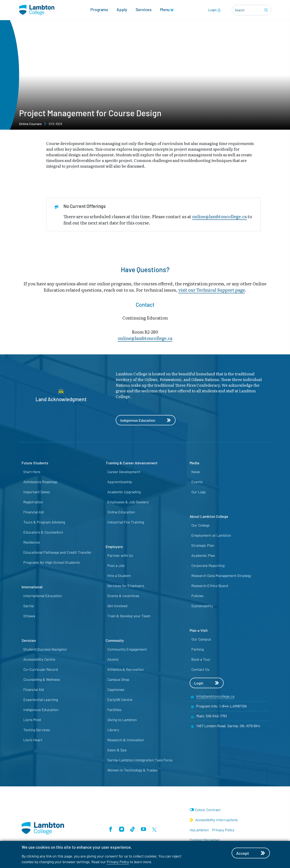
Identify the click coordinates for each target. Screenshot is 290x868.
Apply (122, 10)
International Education (43, 596)
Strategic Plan (203, 546)
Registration (33, 502)
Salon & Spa (117, 750)
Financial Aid (34, 512)
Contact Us (200, 670)
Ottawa (29, 616)
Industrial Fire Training (126, 522)
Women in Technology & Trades (132, 770)
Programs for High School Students (52, 563)
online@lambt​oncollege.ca (145, 338)
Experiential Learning (41, 700)
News (196, 472)
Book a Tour (201, 659)
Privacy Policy (118, 862)
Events (197, 482)
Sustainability (202, 606)
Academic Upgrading (124, 492)
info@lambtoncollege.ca (215, 697)
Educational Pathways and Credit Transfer (57, 552)
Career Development (124, 472)
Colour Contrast (208, 810)
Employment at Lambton (211, 535)
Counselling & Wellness (42, 680)
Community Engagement (127, 649)
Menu (167, 10)
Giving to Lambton (122, 720)
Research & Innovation (126, 740)
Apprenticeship (120, 482)
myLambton (199, 830)
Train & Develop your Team (129, 616)
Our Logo (199, 492)
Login (215, 10)
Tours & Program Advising (44, 522)
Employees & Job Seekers (128, 502)
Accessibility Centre (39, 659)
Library (113, 730)
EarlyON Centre (120, 700)
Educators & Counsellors (43, 532)
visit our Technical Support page (212, 290)
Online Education (121, 512)
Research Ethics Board (210, 586)
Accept (251, 853)
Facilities (114, 710)
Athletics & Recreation (125, 670)
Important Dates (37, 492)
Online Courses (30, 124)
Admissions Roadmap (40, 482)
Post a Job (116, 566)
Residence (32, 542)
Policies (197, 596)
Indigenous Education (146, 420)
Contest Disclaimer (205, 840)
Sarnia (28, 606)
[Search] (267, 10)
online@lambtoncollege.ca (219, 216)
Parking (197, 649)
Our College (200, 525)
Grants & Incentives (123, 596)
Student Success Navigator (45, 649)
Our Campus (201, 639)
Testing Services (37, 730)
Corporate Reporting (208, 566)
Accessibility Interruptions (214, 820)
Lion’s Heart (33, 740)
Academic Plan (203, 556)
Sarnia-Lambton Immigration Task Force (140, 760)
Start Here (32, 472)
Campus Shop (118, 680)
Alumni (113, 659)
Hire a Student (119, 576)
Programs (99, 10)
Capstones (116, 690)
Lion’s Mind (32, 720)
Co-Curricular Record (41, 670)
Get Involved (117, 606)
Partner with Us (120, 556)
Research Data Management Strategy (221, 576)
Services (144, 10)
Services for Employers (126, 586)
